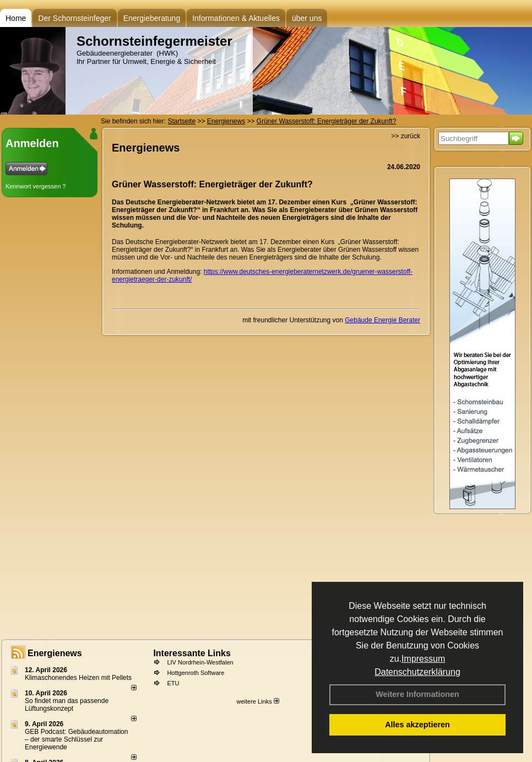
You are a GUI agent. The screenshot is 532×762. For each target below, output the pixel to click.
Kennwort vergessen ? (36, 186)
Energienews (55, 653)
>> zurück (406, 136)
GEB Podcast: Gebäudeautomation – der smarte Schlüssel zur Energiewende (76, 739)
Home (16, 18)
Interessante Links (192, 653)
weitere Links (257, 701)
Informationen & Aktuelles (236, 18)
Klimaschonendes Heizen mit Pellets (78, 678)
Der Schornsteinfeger (74, 18)
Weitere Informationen (417, 694)
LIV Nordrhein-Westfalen (200, 662)
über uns (307, 18)
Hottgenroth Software (196, 673)
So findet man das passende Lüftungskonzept (67, 705)
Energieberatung (152, 18)
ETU (173, 683)
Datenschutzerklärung (417, 672)
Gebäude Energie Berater (382, 320)
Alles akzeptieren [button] (417, 725)
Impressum (423, 659)
